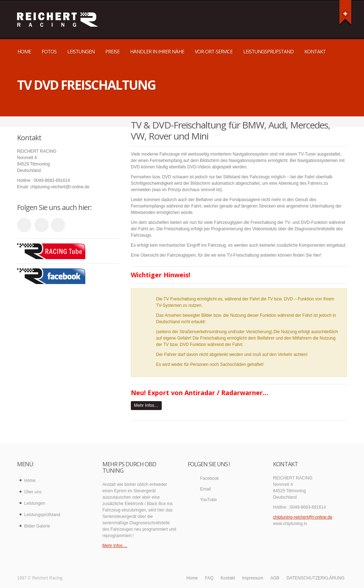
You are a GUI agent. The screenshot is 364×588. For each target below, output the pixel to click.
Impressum (253, 578)
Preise (112, 51)
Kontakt (315, 51)
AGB (275, 578)
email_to (42, 225)
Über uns (33, 492)
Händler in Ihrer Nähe (157, 51)
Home (24, 51)
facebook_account (58, 225)
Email (205, 489)
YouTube (208, 500)
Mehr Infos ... (115, 546)
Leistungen (81, 51)
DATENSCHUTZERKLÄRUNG (315, 578)
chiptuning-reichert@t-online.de (303, 517)
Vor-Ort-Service (214, 51)
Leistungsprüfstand (268, 51)
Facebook (210, 478)
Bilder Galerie (37, 526)
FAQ (209, 578)
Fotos (49, 51)
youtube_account (24, 225)
